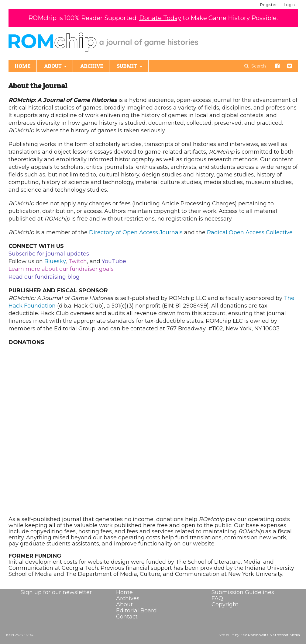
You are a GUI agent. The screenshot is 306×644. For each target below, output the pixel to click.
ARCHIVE (92, 66)
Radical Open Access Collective (250, 232)
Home (124, 592)
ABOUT (53, 66)
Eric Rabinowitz (254, 635)
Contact (127, 617)
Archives (128, 598)
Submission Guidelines (243, 592)
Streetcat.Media (286, 635)
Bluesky (55, 261)
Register (268, 5)
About (124, 604)
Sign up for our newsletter (56, 592)
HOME (22, 66)
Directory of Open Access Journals (136, 232)
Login (289, 5)
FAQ (217, 598)
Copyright (225, 604)
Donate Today (160, 18)
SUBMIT (127, 66)
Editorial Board (136, 611)
